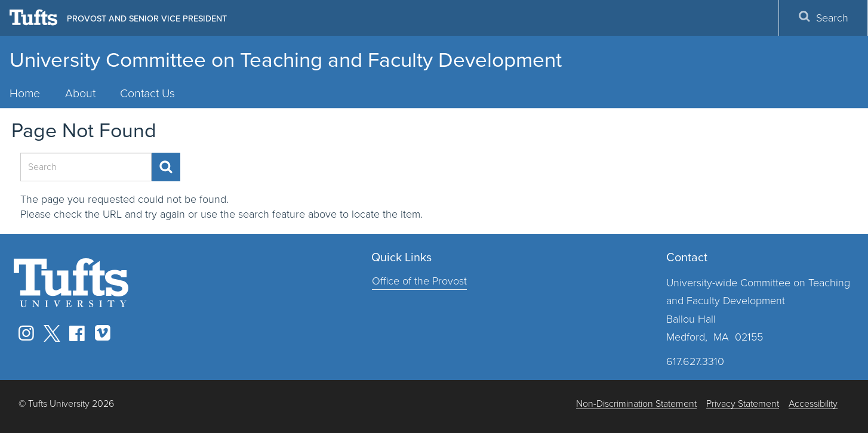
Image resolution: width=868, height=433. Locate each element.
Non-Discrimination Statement (636, 404)
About (80, 93)
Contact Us (147, 93)
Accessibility (813, 404)
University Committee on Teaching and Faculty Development (286, 60)
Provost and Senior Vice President (147, 18)
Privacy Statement (743, 404)
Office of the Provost (419, 281)
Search (823, 18)
